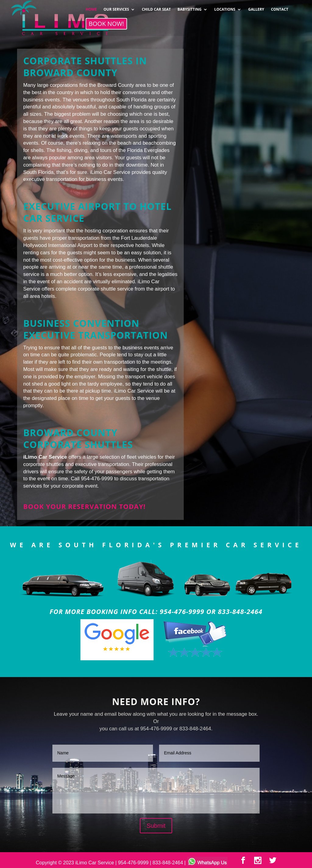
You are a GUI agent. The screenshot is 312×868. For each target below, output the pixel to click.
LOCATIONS (225, 7)
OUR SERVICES (116, 7)
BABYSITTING (190, 7)
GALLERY (256, 7)
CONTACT (280, 7)
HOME (91, 7)
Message (156, 791)
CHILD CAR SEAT (156, 7)
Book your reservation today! (84, 506)
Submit (156, 826)
